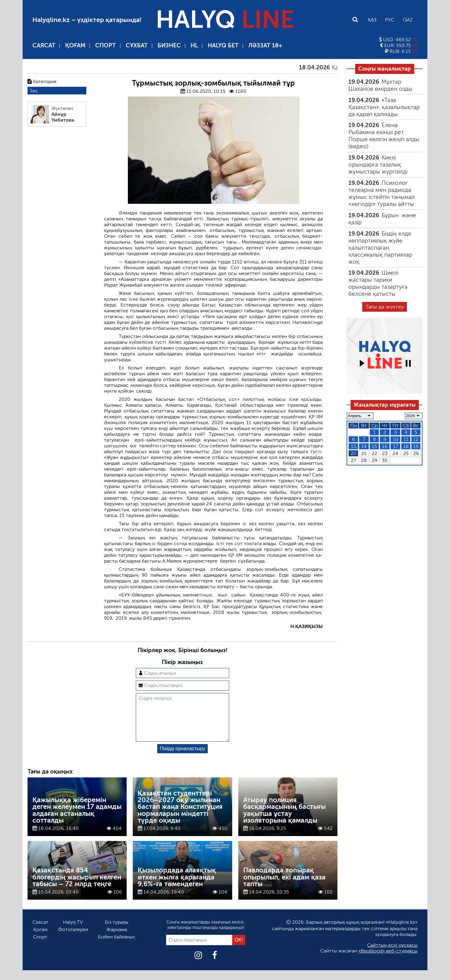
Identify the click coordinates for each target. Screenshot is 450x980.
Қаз (372, 20)
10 (396, 439)
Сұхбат (137, 45)
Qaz (408, 20)
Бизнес (169, 45)
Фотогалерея (73, 939)
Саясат (44, 45)
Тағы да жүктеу (385, 307)
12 (416, 439)
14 (364, 446)
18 (406, 446)
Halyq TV (73, 932)
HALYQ (225, 20)
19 (416, 446)
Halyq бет (223, 45)
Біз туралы (117, 932)
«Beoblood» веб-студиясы (388, 961)
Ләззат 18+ (265, 45)
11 (406, 439)
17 (396, 446)
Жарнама (117, 939)
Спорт (106, 45)
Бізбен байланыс (117, 947)
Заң (33, 91)
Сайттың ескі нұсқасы (392, 955)
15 (374, 446)
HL (194, 45)
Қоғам (75, 45)
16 (385, 446)
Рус (390, 20)
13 (353, 446)
